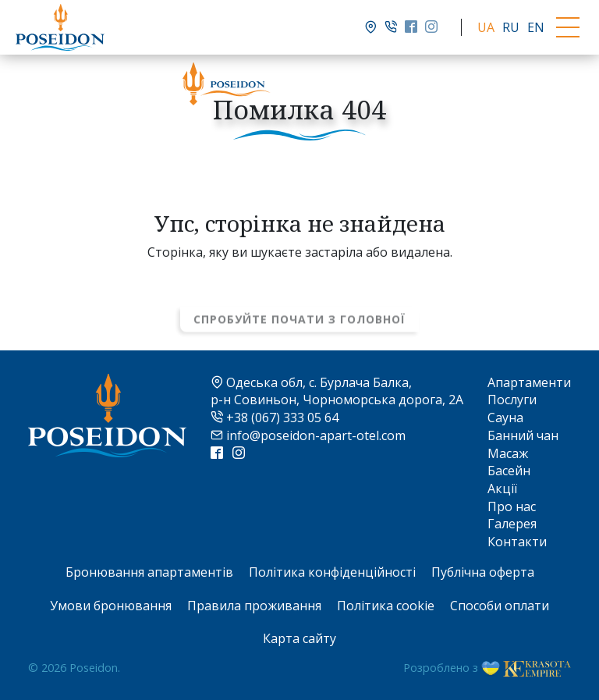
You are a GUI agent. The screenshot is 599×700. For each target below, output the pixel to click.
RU (511, 27)
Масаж (508, 453)
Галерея (512, 524)
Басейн (509, 471)
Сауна (505, 418)
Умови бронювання (111, 606)
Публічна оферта (483, 572)
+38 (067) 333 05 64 (275, 418)
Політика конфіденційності (332, 572)
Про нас (512, 506)
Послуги (512, 400)
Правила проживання (254, 606)
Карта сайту (299, 638)
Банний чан (523, 435)
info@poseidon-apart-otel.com (308, 435)
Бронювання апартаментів (149, 572)
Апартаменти (529, 382)
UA (486, 27)
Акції (502, 489)
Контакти (517, 542)
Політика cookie (386, 606)
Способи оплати (500, 606)
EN (536, 27)
